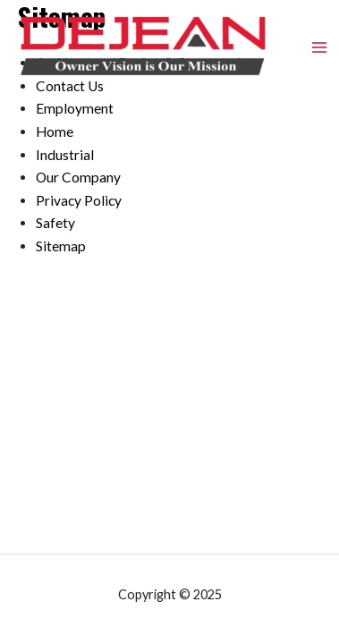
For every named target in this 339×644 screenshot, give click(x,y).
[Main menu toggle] (320, 47)
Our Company (78, 177)
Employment (75, 108)
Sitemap (61, 246)
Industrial (65, 155)
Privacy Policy (79, 200)
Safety (55, 223)
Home (55, 131)
